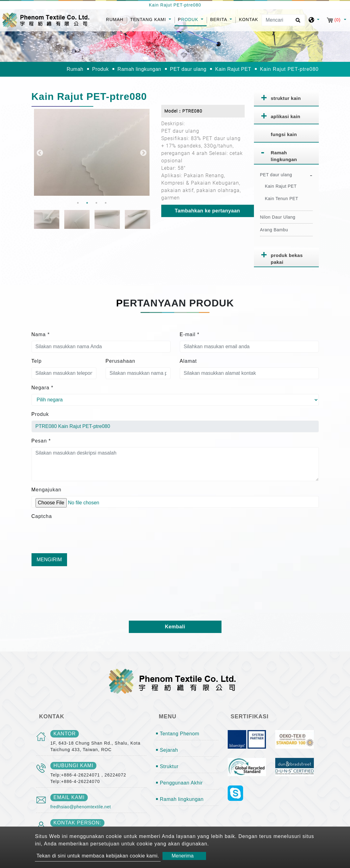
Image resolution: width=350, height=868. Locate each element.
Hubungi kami (73, 765)
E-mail (190, 334)
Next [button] (143, 152)
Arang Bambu (274, 230)
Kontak (249, 19)
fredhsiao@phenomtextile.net (81, 807)
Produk (100, 69)
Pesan (41, 441)
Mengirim (49, 560)
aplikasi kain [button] (286, 116)
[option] (92, 152)
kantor (65, 734)
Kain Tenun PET (282, 199)
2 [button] (87, 203)
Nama (41, 334)
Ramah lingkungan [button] (284, 156)
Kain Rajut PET (233, 69)
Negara (42, 388)
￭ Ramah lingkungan (180, 799)
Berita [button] (219, 19)
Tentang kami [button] (149, 19)
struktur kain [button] (286, 98)
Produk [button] (189, 19)
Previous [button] (39, 152)
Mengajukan (46, 490)
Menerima (183, 856)
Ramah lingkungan (139, 69)
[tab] (286, 98)
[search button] (297, 22)
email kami (69, 797)
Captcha (42, 516)
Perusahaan (120, 361)
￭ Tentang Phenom (177, 734)
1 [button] (78, 203)
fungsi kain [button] (284, 134)
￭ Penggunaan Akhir (179, 783)
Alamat (188, 361)
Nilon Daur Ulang (278, 217)
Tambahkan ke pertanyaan (207, 211)
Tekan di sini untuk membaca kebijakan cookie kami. (98, 856)
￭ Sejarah (167, 750)
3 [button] (96, 203)
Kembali (175, 627)
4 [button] (106, 203)
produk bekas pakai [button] (287, 259)
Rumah (116, 19)
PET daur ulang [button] (276, 175)
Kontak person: (77, 823)
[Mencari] (283, 20)
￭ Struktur (167, 766)
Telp (37, 361)
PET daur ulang (188, 69)
